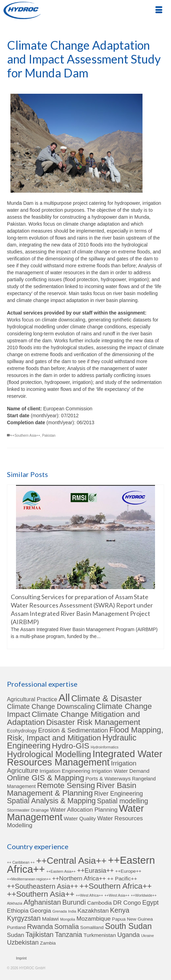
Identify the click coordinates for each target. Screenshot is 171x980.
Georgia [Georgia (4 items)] (40, 911)
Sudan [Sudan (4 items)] (16, 935)
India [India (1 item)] (72, 911)
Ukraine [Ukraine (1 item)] (148, 936)
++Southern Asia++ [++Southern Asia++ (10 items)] (41, 894)
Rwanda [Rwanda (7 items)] (40, 927)
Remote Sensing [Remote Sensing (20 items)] (66, 785)
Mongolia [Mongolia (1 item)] (68, 919)
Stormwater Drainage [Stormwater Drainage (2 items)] (28, 810)
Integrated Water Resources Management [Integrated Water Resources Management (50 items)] (85, 758)
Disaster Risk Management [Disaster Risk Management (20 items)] (93, 722)
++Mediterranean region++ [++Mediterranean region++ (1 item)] (29, 879)
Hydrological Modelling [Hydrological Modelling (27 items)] (49, 754)
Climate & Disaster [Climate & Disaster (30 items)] (107, 698)
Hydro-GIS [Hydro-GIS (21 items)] (71, 746)
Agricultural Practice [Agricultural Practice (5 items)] (32, 699)
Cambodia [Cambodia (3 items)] (100, 903)
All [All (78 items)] (64, 698)
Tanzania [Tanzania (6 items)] (68, 935)
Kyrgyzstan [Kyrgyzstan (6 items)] (24, 918)
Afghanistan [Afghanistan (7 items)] (42, 902)
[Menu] (159, 10)
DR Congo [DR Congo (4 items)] (127, 903)
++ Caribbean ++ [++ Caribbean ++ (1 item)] (21, 862)
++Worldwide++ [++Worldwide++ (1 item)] (144, 895)
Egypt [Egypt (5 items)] (150, 902)
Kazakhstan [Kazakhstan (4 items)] (93, 911)
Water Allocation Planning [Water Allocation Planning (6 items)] (84, 810)
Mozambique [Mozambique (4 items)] (93, 919)
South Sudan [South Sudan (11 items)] (128, 926)
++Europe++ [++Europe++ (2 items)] (128, 871)
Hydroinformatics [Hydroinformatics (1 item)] (105, 747)
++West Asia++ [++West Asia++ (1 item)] (117, 895)
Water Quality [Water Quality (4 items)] (80, 818)
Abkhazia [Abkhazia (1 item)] (15, 903)
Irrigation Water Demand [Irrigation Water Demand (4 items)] (121, 771)
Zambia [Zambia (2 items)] (48, 943)
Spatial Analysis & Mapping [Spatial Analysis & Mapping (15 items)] (51, 801)
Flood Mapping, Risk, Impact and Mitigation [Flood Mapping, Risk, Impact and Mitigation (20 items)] (85, 734)
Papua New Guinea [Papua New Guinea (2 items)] (132, 919)
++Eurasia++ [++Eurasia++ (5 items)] (96, 870)
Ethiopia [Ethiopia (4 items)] (18, 911)
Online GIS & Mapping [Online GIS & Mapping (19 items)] (46, 778)
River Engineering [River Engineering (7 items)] (119, 794)
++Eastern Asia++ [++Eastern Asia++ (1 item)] (61, 871)
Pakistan (49, 435)
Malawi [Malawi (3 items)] (50, 919)
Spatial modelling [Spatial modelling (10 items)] (123, 801)
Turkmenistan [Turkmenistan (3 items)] (100, 935)
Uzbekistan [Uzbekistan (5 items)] (23, 942)
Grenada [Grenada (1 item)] (60, 911)
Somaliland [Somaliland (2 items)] (92, 927)
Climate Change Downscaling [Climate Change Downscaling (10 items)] (51, 707)
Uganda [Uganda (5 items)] (128, 935)
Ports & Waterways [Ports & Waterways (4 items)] (108, 778)
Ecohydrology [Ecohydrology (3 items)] (22, 731)
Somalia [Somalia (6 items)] (67, 927)
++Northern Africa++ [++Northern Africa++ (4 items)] (79, 878)
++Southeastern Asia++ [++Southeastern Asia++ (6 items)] (43, 886)
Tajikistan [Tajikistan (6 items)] (39, 935)
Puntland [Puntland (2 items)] (16, 927)
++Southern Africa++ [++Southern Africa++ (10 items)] (116, 886)
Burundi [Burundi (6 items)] (74, 902)
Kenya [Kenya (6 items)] (120, 910)
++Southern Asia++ (25, 435)
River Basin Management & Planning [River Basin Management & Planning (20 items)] (72, 789)
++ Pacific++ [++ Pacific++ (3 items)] (122, 878)
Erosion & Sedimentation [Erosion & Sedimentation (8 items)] (73, 730)
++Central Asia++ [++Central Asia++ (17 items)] (71, 861)
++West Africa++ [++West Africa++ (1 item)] (89, 895)
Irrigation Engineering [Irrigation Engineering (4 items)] (65, 771)
